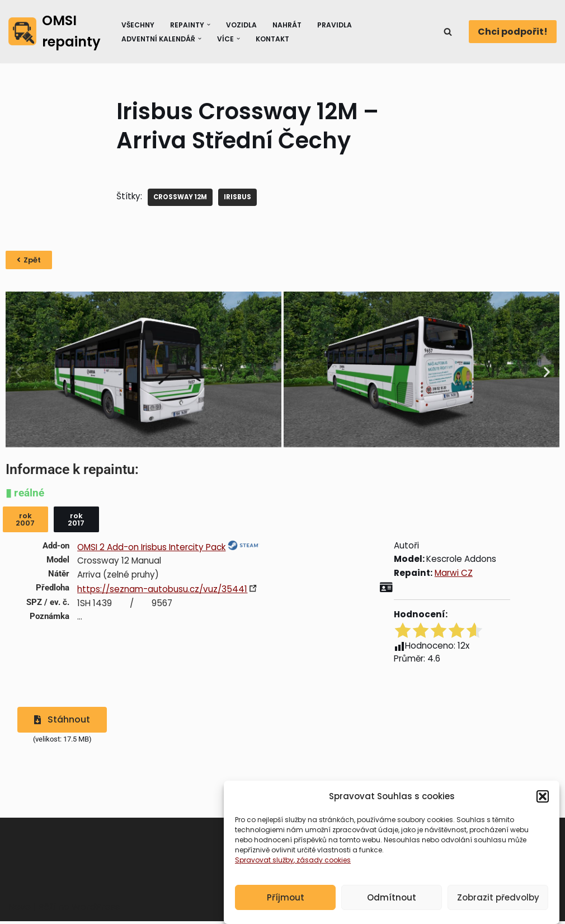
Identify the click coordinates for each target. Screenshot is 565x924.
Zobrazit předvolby (498, 897)
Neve (20, 913)
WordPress (96, 913)
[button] (543, 796)
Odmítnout (392, 897)
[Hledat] (448, 32)
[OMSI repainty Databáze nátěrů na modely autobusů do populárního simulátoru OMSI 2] (55, 32)
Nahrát (290, 24)
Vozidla (243, 24)
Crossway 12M (184, 197)
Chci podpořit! (513, 32)
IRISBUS (243, 197)
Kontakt (276, 38)
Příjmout (286, 897)
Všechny (137, 24)
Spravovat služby (264, 860)
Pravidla (339, 24)
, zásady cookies (322, 860)
